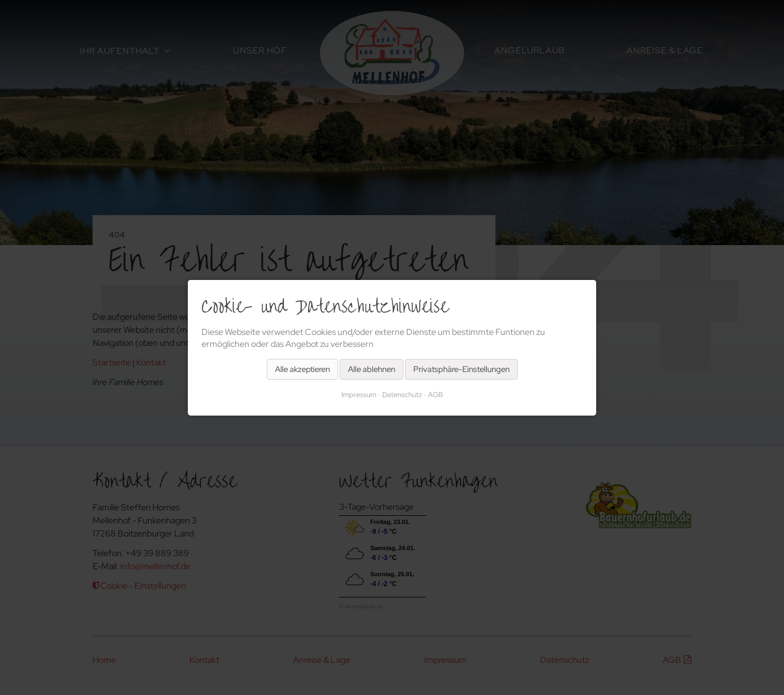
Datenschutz (402, 394)
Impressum (359, 394)
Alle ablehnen (372, 369)
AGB (436, 394)
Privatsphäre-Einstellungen (461, 369)
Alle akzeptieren (302, 369)
